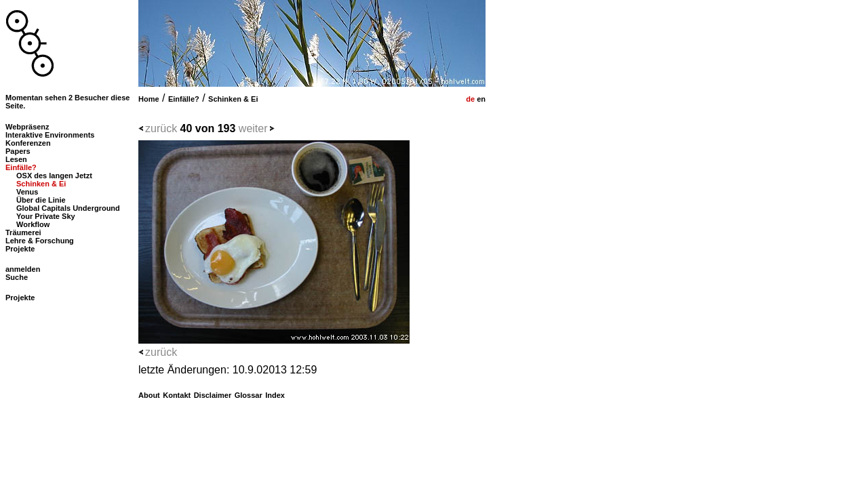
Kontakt (177, 395)
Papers (18, 151)
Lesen (16, 159)
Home (149, 99)
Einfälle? (184, 99)
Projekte (20, 249)
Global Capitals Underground (68, 208)
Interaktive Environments (50, 135)
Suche (17, 277)
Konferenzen (28, 143)
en (480, 99)
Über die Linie (41, 200)
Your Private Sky (46, 216)
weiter (253, 128)
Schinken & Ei (233, 99)
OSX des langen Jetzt (54, 176)
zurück (161, 128)
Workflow (33, 224)
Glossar (249, 395)
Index (275, 395)
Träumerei (23, 232)
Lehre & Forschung (40, 241)
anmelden (23, 269)
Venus (27, 192)
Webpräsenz (27, 127)
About (149, 395)
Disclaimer (213, 395)
